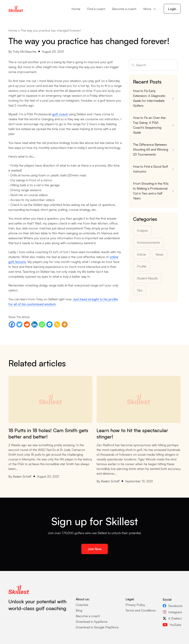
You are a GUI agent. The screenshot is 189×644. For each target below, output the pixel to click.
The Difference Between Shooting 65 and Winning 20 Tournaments (151, 149)
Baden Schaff (22, 476)
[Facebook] (12, 324)
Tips (140, 290)
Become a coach (124, 9)
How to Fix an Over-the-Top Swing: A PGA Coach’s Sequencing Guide (150, 125)
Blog (79, 610)
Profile (142, 266)
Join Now (95, 549)
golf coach (60, 114)
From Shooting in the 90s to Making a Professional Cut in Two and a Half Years (151, 191)
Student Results (147, 278)
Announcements (148, 242)
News (160, 254)
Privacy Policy (135, 605)
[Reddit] (27, 324)
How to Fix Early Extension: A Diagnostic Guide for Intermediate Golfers (149, 98)
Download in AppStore (92, 622)
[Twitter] (19, 324)
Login (172, 9)
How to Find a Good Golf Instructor (151, 169)
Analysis (142, 230)
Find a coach (96, 9)
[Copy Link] (57, 324)
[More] (65, 324)
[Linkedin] (34, 324)
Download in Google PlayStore (97, 627)
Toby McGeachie (25, 51)
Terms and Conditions (141, 610)
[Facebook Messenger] (50, 324)
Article (141, 254)
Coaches (82, 605)
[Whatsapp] (42, 324)
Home (76, 9)
